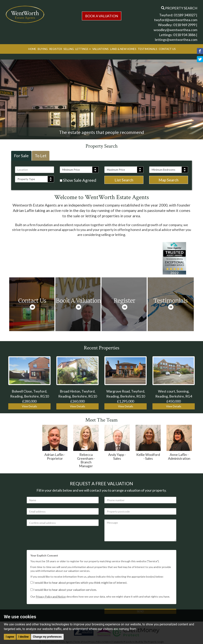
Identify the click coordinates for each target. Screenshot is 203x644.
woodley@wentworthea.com (175, 30)
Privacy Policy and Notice (51, 596)
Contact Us (167, 49)
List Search (124, 180)
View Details (30, 406)
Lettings (83, 49)
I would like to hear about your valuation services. (64, 590)
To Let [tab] (41, 156)
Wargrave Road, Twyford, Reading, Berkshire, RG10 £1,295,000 (126, 396)
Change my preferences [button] (47, 637)
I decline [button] (24, 637)
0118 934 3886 (184, 35)
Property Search (179, 8)
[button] (22, 373)
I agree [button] (10, 637)
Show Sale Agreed (78, 180)
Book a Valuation (102, 16)
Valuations (100, 49)
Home (32, 49)
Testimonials (148, 49)
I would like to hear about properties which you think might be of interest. (79, 583)
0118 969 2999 (184, 25)
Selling (69, 49)
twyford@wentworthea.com (176, 20)
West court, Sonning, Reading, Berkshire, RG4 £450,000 (174, 396)
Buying (43, 49)
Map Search (168, 180)
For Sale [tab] (21, 156)
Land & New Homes (123, 49)
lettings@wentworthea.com (176, 40)
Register (56, 49)
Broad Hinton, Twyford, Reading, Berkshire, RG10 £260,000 (78, 396)
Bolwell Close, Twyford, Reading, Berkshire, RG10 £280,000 (30, 396)
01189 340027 (185, 15)
